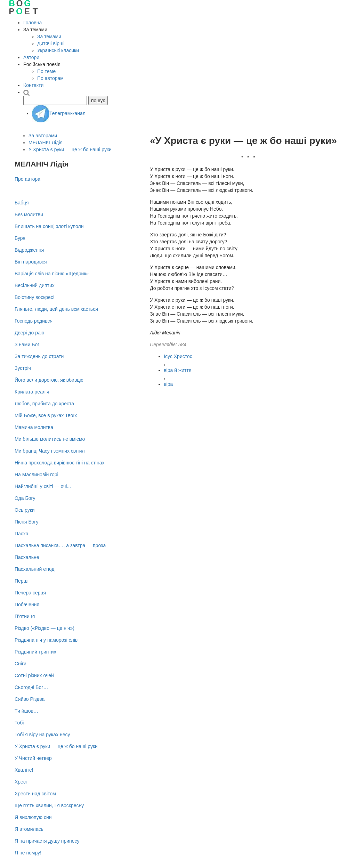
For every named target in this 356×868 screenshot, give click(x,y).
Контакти (33, 85)
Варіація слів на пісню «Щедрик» (52, 274)
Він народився (31, 262)
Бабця (22, 203)
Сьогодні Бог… (31, 687)
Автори (31, 57)
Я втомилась (29, 829)
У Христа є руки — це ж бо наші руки (70, 149)
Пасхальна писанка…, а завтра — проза (60, 545)
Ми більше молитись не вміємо (50, 439)
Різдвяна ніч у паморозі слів (46, 640)
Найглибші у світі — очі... (43, 486)
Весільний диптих (35, 285)
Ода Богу (25, 498)
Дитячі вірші (51, 43)
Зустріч (23, 368)
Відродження (29, 250)
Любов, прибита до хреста (44, 404)
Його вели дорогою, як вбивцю (49, 380)
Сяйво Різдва (30, 699)
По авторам (50, 78)
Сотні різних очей (34, 675)
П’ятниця (25, 616)
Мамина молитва (34, 427)
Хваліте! (24, 770)
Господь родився (34, 321)
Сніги (21, 664)
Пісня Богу (26, 522)
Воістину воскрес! (35, 297)
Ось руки (25, 510)
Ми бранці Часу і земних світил (50, 451)
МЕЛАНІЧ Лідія (46, 143)
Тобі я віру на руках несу (42, 735)
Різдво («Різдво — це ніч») (44, 628)
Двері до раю (29, 333)
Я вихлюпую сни (33, 817)
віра (168, 384)
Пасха (21, 534)
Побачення (27, 605)
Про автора (27, 179)
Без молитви (29, 214)
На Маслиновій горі (37, 474)
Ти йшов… (26, 711)
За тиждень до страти (39, 356)
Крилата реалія (32, 392)
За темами (49, 36)
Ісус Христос (178, 356)
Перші (22, 581)
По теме (46, 71)
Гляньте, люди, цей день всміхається (56, 309)
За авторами (43, 136)
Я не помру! (28, 853)
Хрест (21, 782)
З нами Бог (27, 344)
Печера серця (30, 593)
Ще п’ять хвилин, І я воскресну (49, 805)
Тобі (19, 723)
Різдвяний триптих (35, 652)
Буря (20, 238)
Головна (33, 23)
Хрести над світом (35, 794)
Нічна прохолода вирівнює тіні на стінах (59, 463)
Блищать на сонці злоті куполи (49, 226)
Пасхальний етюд (34, 569)
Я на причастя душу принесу (47, 841)
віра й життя (177, 370)
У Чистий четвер (33, 758)
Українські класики (58, 50)
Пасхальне (27, 557)
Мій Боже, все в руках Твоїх (46, 415)
